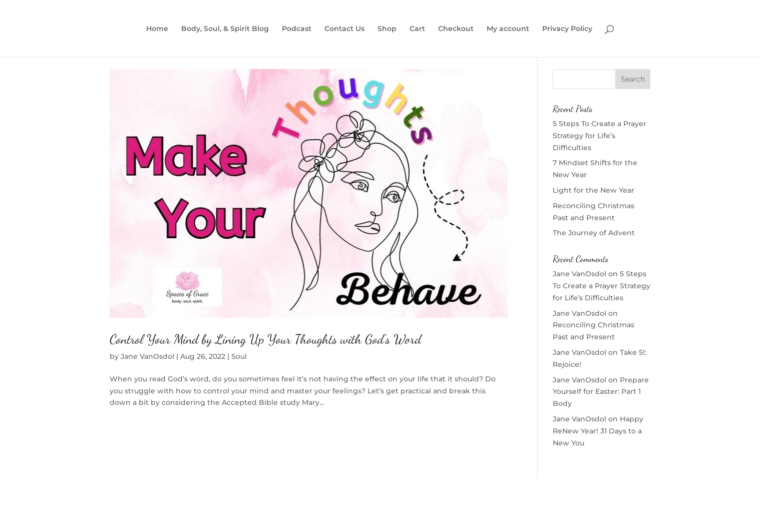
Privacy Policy (567, 29)
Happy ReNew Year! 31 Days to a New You (598, 431)
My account (508, 29)
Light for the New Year (594, 190)
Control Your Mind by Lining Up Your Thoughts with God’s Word (265, 339)
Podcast (297, 29)
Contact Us (344, 29)
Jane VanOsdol (147, 356)
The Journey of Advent (594, 233)
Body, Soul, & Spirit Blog (225, 29)
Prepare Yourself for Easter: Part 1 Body (601, 392)
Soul (239, 356)
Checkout (456, 29)
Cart (417, 29)
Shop (387, 29)
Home (157, 29)
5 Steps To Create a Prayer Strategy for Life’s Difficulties (600, 136)
